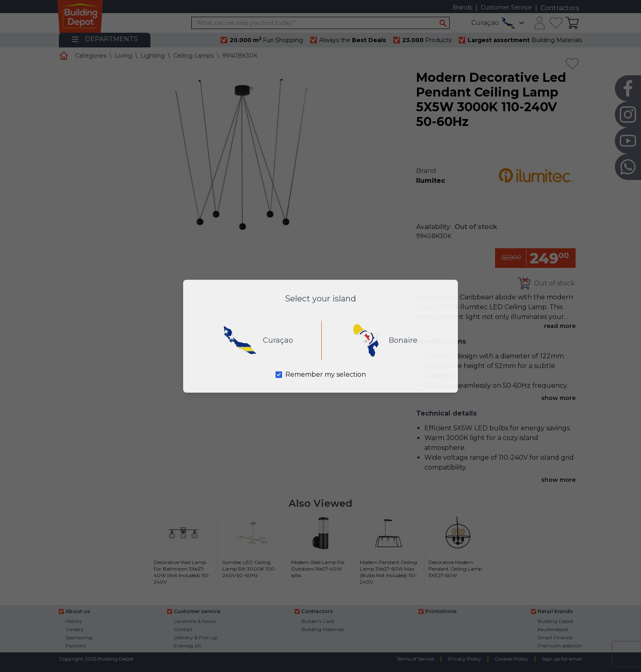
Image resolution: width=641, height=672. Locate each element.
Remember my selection (326, 374)
